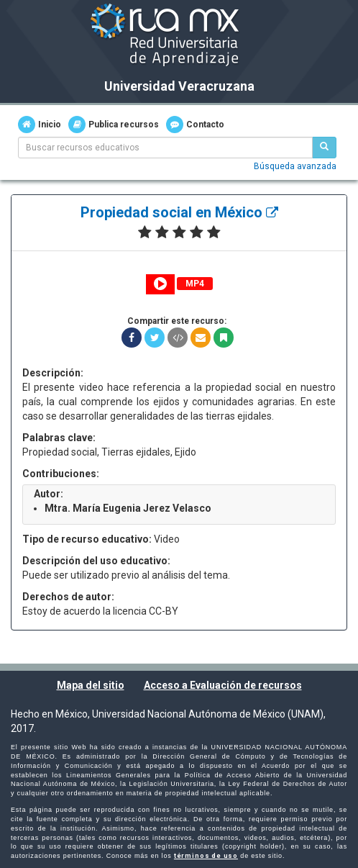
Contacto (195, 125)
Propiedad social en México (179, 212)
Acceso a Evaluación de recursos (223, 685)
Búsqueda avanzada (295, 166)
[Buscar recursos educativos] (324, 148)
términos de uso (206, 856)
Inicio (40, 125)
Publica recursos (114, 125)
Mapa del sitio (91, 685)
